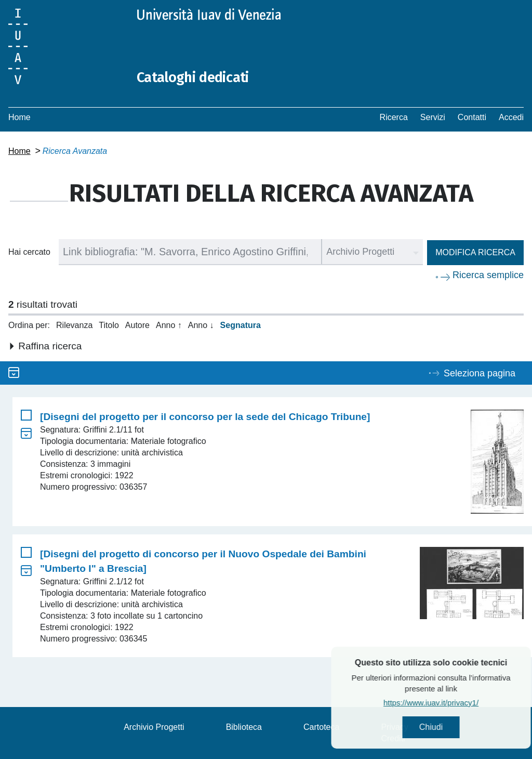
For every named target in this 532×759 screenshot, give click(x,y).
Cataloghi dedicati (199, 77)
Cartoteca (321, 727)
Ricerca (394, 117)
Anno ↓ (201, 325)
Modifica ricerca (475, 252)
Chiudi (455, 728)
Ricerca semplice (488, 275)
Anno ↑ (169, 325)
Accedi (511, 117)
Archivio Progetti (154, 727)
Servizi (433, 117)
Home (19, 117)
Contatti (472, 117)
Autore (137, 325)
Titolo (109, 325)
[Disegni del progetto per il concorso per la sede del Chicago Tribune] (205, 417)
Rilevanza (74, 325)
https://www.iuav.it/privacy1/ (455, 704)
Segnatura (241, 325)
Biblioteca (244, 727)
